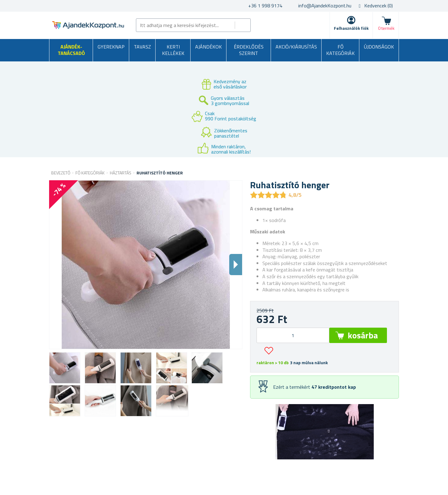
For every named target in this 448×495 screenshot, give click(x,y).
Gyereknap (111, 47)
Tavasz (142, 47)
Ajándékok (209, 47)
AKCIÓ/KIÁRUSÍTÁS (296, 47)
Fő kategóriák (340, 50)
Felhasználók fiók (351, 28)
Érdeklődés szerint (249, 50)
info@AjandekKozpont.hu (325, 6)
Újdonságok (379, 47)
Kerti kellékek (173, 50)
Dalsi (236, 265)
